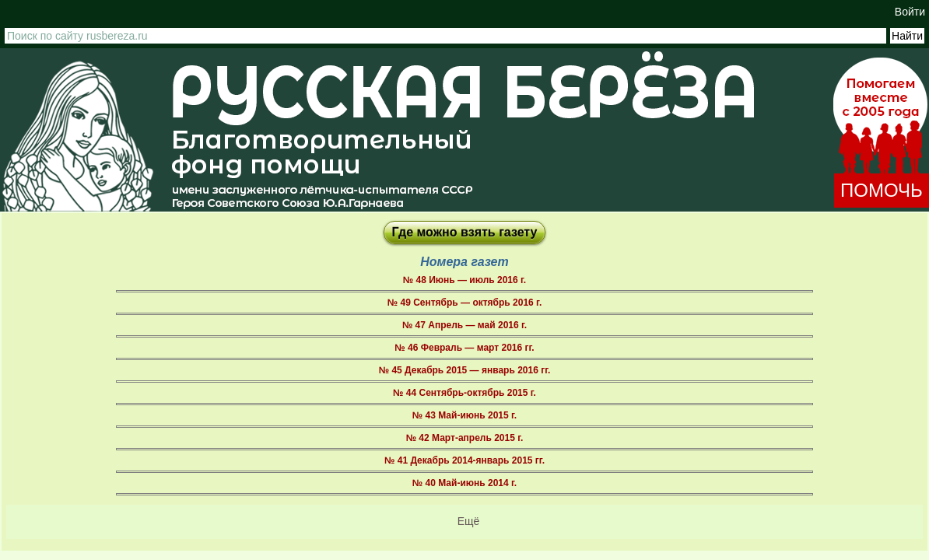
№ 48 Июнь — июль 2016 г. (464, 280)
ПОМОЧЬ (882, 190)
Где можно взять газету (465, 232)
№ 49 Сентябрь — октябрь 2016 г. (464, 303)
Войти (910, 12)
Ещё (469, 521)
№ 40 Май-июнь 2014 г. (464, 483)
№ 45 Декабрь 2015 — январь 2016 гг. (465, 370)
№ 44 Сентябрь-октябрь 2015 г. (464, 393)
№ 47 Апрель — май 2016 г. (464, 325)
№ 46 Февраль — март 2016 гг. (464, 348)
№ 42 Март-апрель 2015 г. (465, 438)
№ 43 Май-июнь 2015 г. (464, 415)
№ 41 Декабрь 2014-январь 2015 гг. (464, 460)
